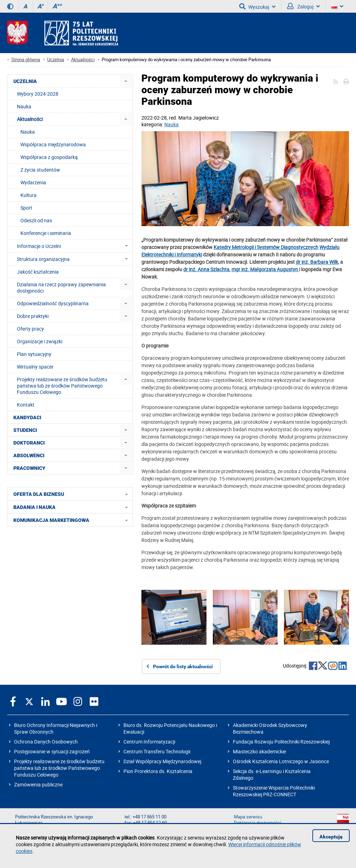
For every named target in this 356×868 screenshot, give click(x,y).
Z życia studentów (40, 170)
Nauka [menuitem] (24, 106)
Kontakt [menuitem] (26, 405)
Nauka (171, 124)
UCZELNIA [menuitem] (25, 81)
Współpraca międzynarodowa (53, 144)
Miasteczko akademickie (259, 751)
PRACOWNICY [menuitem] (29, 468)
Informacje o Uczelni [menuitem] (74, 246)
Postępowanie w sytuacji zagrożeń (52, 751)
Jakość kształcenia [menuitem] (38, 272)
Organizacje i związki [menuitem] (40, 341)
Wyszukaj (257, 6)
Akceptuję (331, 837)
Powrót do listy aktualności (183, 666)
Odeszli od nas (36, 220)
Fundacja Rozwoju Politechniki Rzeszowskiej (281, 742)
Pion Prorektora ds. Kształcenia (158, 771)
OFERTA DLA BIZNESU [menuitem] (73, 494)
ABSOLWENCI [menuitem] (29, 455)
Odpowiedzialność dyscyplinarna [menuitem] (53, 303)
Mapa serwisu (248, 817)
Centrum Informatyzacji (149, 742)
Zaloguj (303, 6)
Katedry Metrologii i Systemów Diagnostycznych (266, 247)
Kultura (28, 195)
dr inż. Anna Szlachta (206, 269)
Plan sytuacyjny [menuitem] (34, 354)
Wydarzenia (33, 182)
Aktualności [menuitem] (30, 119)
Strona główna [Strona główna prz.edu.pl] (26, 60)
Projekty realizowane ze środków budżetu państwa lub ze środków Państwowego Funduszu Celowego (59, 768)
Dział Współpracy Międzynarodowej (162, 761)
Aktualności (83, 60)
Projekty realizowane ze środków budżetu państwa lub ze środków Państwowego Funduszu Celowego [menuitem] (62, 386)
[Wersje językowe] (337, 6)
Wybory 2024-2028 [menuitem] (38, 94)
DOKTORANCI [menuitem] (29, 443)
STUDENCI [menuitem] (25, 430)
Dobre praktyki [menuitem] (33, 316)
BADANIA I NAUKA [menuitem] (73, 507)
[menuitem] (126, 81)
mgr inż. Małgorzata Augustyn (265, 269)
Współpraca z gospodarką (49, 157)
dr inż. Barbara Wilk (317, 262)
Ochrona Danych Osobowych (46, 742)
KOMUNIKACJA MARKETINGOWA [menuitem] (73, 520)
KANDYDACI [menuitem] (27, 417)
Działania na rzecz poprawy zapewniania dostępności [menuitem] (61, 288)
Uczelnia (56, 60)
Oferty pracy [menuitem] (30, 329)
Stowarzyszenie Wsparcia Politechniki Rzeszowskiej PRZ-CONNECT (274, 791)
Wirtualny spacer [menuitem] (35, 367)
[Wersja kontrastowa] (10, 6)
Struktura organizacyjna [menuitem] (74, 259)
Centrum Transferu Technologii (157, 751)
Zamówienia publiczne (38, 784)
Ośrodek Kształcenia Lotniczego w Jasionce (281, 761)
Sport (26, 208)
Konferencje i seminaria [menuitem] (46, 233)
